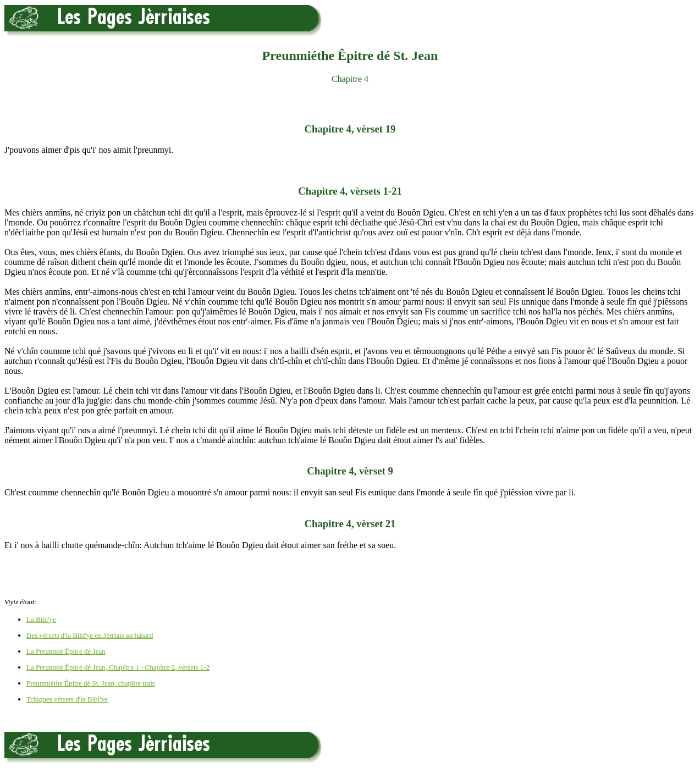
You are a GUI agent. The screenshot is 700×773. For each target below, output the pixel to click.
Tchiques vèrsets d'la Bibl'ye (67, 699)
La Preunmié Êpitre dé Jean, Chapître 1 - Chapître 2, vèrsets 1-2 (118, 667)
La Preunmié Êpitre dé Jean (66, 651)
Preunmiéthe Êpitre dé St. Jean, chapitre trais (91, 683)
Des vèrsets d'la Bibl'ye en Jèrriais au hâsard (90, 635)
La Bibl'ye (41, 619)
